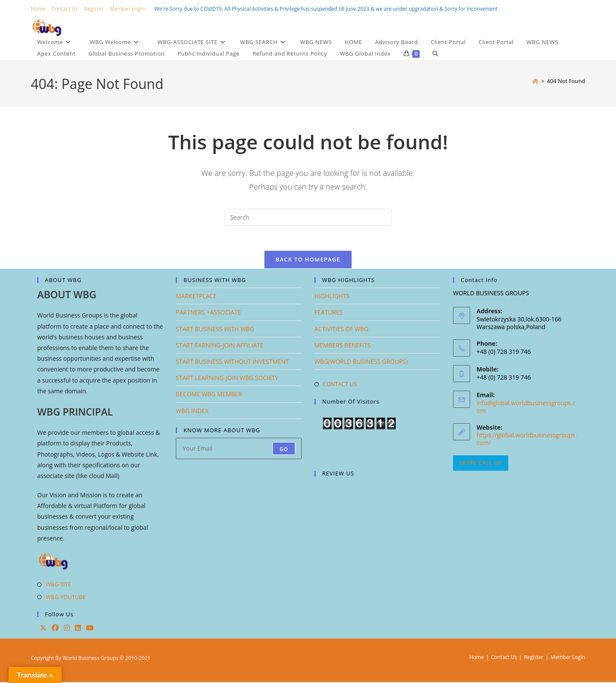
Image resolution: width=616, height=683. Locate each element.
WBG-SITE (58, 585)
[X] (43, 629)
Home (38, 9)
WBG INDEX (192, 411)
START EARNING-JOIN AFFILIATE (220, 346)
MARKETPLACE (196, 297)
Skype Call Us (481, 464)
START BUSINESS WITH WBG (215, 330)
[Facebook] (55, 629)
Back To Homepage (308, 261)
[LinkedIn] (78, 629)
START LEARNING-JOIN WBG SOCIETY (227, 379)
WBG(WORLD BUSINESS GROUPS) (361, 363)
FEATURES (329, 313)
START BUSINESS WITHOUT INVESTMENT (232, 363)
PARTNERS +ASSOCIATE (208, 313)
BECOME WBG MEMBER (209, 395)
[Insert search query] (308, 217)
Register (94, 9)
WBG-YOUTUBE (66, 598)
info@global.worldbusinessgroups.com (526, 408)
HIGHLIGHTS (332, 297)
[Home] (535, 81)
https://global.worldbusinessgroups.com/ (527, 440)
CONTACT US (340, 385)
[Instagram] (67, 629)
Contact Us (65, 9)
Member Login (127, 9)
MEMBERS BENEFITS (342, 346)
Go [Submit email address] (284, 450)
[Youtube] (90, 629)
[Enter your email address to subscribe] (239, 449)
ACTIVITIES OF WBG (341, 330)
